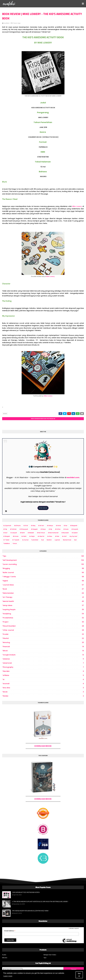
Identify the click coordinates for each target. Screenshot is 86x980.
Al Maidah (31, 533)
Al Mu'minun (41, 533)
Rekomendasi (43, 593)
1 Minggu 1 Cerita (43, 577)
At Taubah (16, 540)
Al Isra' (5, 533)
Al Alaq (33, 526)
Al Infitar (58, 529)
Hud (43, 540)
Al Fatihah (13, 529)
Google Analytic (43, 655)
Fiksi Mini (43, 671)
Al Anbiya (50, 526)
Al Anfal (58, 526)
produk (43, 634)
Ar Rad (57, 536)
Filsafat (43, 638)
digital (43, 581)
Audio (4, 955)
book (5, 414)
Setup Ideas (43, 605)
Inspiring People (43, 610)
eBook (43, 651)
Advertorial (43, 663)
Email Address (10, 931)
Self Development (43, 560)
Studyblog (43, 614)
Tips (43, 556)
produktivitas (43, 618)
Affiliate (43, 675)
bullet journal (43, 573)
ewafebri (7, 23)
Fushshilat (35, 540)
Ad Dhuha (17, 526)
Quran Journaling (43, 564)
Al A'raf (26, 526)
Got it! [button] (79, 975)
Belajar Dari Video (50, 955)
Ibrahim (49, 540)
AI (43, 680)
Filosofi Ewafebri (43, 626)
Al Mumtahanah (53, 533)
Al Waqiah (7, 536)
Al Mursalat (65, 533)
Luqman (57, 540)
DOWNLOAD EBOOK (43, 746)
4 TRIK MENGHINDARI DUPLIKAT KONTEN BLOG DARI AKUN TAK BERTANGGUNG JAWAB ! (40, 902)
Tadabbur (7, 543)
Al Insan (66, 529)
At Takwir (6, 540)
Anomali (43, 684)
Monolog (43, 642)
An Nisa (50, 536)
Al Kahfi (22, 533)
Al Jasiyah (14, 533)
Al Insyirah (75, 529)
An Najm (32, 536)
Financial (43, 647)
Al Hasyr (43, 529)
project (43, 622)
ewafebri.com (73, 477)
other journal (43, 630)
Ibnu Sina (43, 688)
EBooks (5, 958)
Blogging (43, 568)
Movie (43, 692)
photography (43, 667)
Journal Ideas (43, 585)
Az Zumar (25, 540)
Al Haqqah (34, 529)
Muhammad (67, 540)
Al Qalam (75, 533)
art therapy (43, 597)
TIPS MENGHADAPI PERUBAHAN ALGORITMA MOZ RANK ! (30, 911)
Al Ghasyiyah (24, 529)
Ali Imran (16, 536)
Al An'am (41, 526)
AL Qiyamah (7, 526)
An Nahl (24, 536)
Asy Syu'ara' (73, 536)
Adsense (43, 659)
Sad (75, 540)
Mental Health (43, 601)
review (43, 696)
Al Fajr (5, 529)
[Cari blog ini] (13, 969)
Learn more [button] (8, 976)
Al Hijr (50, 529)
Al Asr (65, 526)
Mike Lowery (77, 206)
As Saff (64, 536)
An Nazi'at (41, 536)
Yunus (15, 543)
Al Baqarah (74, 526)
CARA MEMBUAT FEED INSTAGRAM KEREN (26, 892)
